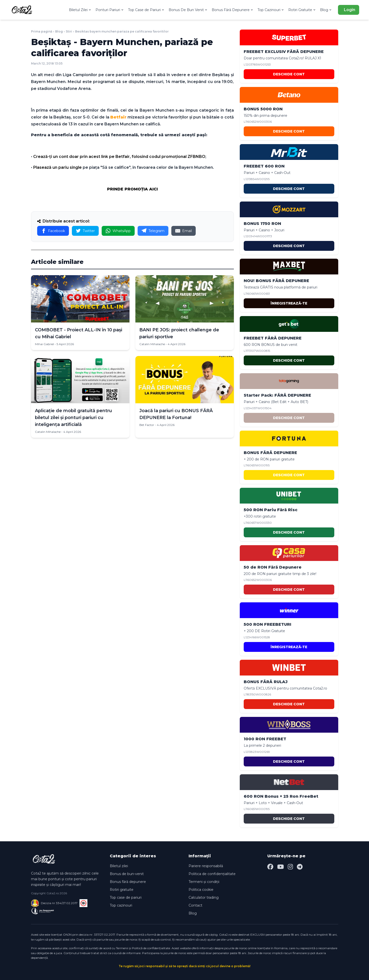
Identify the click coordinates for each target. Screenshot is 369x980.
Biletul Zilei (80, 10)
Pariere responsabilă (206, 866)
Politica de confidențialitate (212, 874)
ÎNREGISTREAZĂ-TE (289, 303)
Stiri (69, 31)
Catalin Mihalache (152, 344)
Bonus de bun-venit (127, 874)
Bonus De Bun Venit (188, 10)
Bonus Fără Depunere (233, 10)
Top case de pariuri (126, 897)
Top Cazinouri (271, 10)
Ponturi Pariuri (110, 10)
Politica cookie (201, 890)
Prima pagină (42, 31)
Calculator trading (204, 897)
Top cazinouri (121, 905)
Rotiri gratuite (122, 890)
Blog (326, 10)
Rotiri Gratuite (302, 10)
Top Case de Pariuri (146, 10)
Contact (195, 905)
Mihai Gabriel (44, 344)
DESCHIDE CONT (289, 74)
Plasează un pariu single (57, 167)
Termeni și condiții (204, 882)
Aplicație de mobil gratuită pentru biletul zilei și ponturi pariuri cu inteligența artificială (73, 418)
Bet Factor (147, 425)
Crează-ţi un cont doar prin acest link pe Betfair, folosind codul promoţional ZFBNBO (119, 157)
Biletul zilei (119, 866)
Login (350, 10)
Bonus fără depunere (128, 882)
